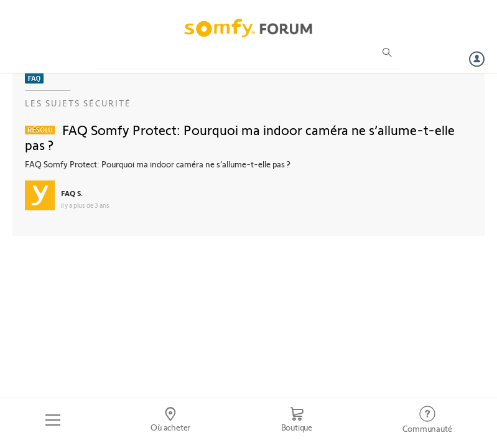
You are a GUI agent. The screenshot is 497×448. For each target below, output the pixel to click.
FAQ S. (72, 193)
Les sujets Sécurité (78, 103)
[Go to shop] (297, 420)
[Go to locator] (170, 420)
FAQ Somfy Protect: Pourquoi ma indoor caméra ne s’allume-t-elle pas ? (240, 137)
